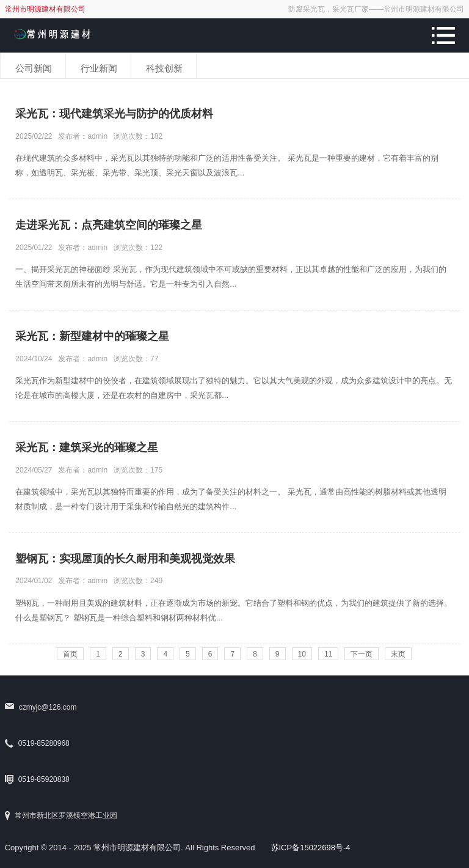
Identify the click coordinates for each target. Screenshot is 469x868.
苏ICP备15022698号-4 (311, 848)
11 (328, 654)
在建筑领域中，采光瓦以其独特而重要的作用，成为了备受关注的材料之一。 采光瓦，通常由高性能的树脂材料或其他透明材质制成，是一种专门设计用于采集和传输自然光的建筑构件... (231, 499)
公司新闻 (34, 68)
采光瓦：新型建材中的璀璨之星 (92, 336)
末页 (398, 654)
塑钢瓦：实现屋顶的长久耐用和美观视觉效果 (125, 559)
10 (302, 654)
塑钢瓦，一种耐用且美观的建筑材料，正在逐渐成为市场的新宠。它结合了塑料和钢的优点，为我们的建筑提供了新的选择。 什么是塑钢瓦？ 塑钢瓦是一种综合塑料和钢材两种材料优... (234, 610)
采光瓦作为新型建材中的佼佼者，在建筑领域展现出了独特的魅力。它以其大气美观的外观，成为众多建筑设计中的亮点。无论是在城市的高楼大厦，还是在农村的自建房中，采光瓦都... (234, 388)
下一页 (362, 654)
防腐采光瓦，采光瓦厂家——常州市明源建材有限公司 (376, 9)
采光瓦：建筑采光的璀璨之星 (87, 447)
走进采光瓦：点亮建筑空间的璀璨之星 (109, 225)
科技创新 (164, 68)
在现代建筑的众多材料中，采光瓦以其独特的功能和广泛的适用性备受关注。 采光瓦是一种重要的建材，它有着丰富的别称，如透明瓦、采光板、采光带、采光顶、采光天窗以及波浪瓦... (227, 165)
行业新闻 (99, 68)
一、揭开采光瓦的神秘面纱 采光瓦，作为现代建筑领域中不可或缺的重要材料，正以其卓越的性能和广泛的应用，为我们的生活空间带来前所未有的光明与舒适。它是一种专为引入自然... (231, 277)
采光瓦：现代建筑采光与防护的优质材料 (114, 114)
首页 (70, 654)
